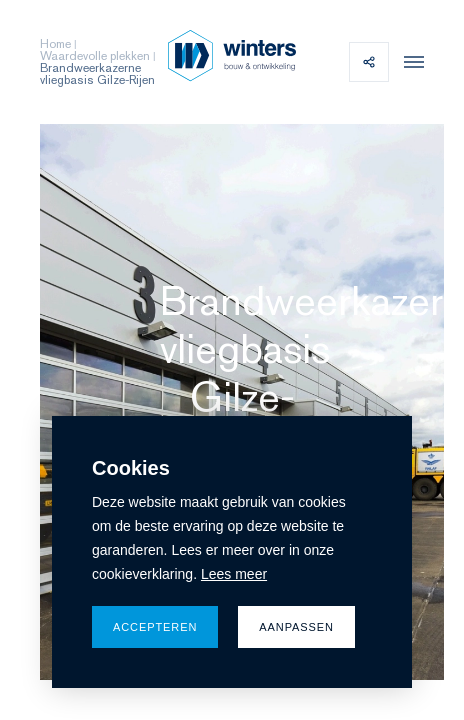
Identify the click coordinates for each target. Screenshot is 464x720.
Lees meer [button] (234, 574)
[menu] (409, 62)
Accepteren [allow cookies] (155, 627)
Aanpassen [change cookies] (296, 627)
